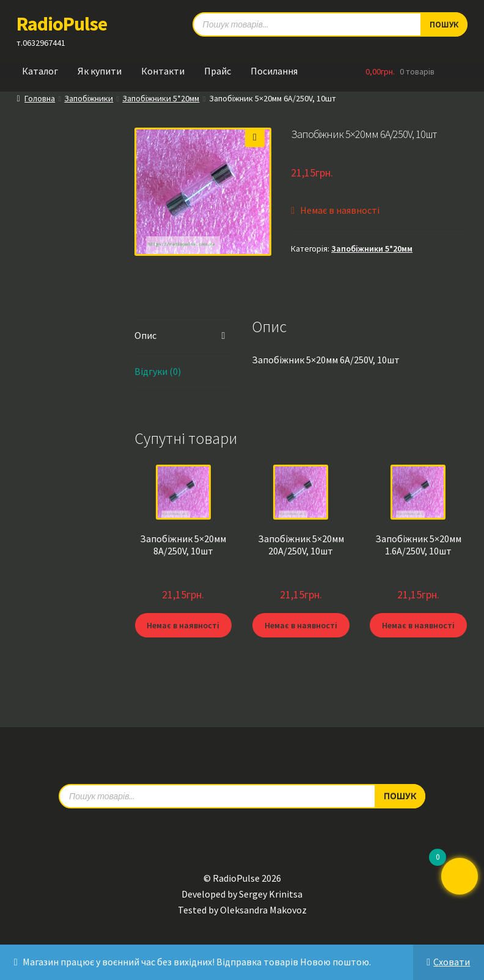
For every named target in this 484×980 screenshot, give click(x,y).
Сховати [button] (452, 962)
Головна (40, 98)
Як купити (100, 71)
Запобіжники (89, 98)
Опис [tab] (145, 335)
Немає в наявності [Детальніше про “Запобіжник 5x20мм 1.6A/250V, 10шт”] (418, 625)
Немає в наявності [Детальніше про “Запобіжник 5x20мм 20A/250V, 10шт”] (301, 625)
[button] (255, 137)
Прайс (218, 71)
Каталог (40, 71)
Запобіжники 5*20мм (161, 98)
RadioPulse (62, 24)
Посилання (274, 71)
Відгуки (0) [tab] (158, 371)
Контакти (163, 71)
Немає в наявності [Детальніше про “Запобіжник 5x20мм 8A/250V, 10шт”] (183, 625)
